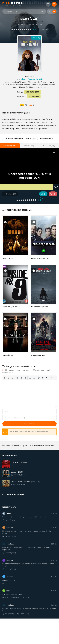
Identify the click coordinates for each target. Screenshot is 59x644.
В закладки (10, 194)
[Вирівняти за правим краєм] (25, 378)
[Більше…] (52, 378)
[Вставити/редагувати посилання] (43, 378)
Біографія (40, 79)
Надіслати (30, 424)
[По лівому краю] (17, 378)
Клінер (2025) (9, 520)
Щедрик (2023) (9, 536)
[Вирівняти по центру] (21, 378)
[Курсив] (9, 378)
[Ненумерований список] (30, 378)
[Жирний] (5, 378)
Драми (24, 79)
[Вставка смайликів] (39, 378)
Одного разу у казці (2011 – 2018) (16, 598)
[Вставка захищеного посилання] (46, 378)
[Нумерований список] (34, 378)
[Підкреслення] (12, 378)
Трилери (31, 79)
